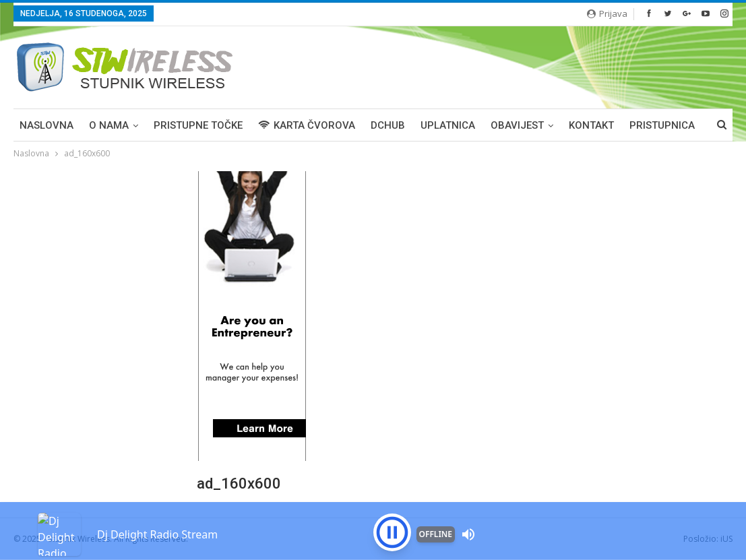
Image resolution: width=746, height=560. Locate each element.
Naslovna (46, 125)
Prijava (607, 13)
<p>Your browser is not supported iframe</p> (373, 509)
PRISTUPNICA (662, 125)
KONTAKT (591, 125)
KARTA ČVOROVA (307, 125)
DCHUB (388, 125)
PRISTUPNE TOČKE (198, 125)
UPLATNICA (448, 125)
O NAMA (109, 125)
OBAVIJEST (517, 125)
